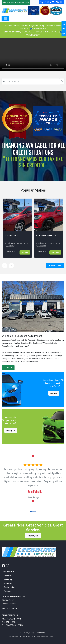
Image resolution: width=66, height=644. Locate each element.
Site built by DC (42, 633)
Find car (54, 393)
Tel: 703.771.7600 (10, 608)
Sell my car (11, 430)
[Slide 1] (31, 512)
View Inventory (38, 29)
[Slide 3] (35, 512)
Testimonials (10, 587)
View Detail (11, 251)
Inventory (8, 575)
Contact (8, 591)
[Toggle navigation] (5, 18)
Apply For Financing (16, 2)
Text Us (8, 368)
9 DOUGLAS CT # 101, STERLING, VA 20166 (41, 32)
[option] (18, 228)
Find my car (33, 536)
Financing (8, 579)
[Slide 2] (33, 512)
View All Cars (55, 265)
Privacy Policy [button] (29, 633)
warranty (8, 583)
